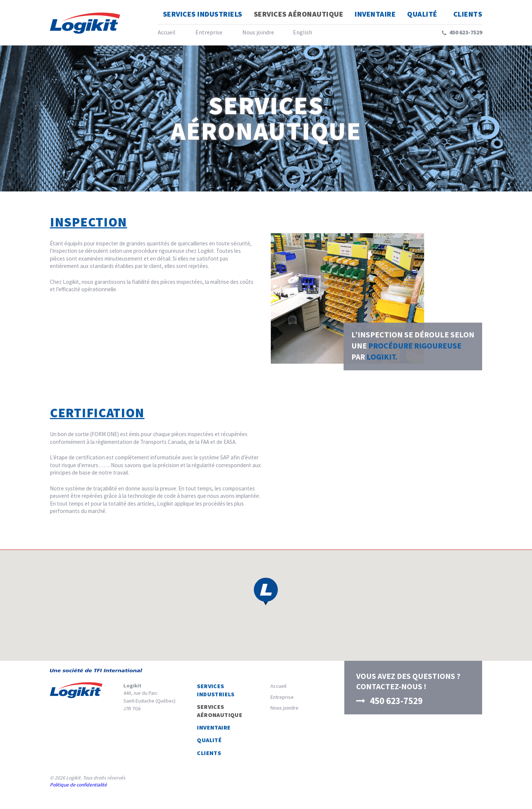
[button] (266, 592)
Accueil (167, 32)
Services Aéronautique (299, 14)
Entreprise (209, 32)
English (303, 32)
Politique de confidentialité (78, 785)
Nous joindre (258, 32)
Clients (468, 14)
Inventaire (375, 14)
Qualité (422, 14)
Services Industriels (203, 14)
